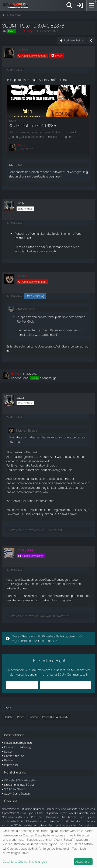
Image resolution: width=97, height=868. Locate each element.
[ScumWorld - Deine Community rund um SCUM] (17, 5)
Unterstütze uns (14, 756)
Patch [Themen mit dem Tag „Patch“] (21, 717)
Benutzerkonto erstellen (66, 685)
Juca (41, 530)
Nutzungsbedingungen (18, 743)
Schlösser (58, 479)
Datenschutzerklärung (18, 747)
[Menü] (92, 5)
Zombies (34, 584)
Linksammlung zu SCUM (19, 785)
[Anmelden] (80, 5)
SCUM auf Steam (15, 789)
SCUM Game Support (17, 794)
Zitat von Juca (25, 309)
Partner (9, 760)
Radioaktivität (40, 465)
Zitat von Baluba (26, 430)
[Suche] (69, 5)
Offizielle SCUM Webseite (20, 780)
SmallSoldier (46, 616)
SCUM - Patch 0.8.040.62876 (33, 125)
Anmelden (22, 685)
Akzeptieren (83, 861)
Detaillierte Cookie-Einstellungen (25, 861)
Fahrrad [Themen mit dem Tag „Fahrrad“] (33, 717)
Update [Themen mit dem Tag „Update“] (8, 717)
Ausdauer (28, 514)
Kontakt (9, 752)
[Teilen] (91, 41)
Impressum (11, 765)
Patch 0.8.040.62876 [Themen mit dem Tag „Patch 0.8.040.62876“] (55, 717)
